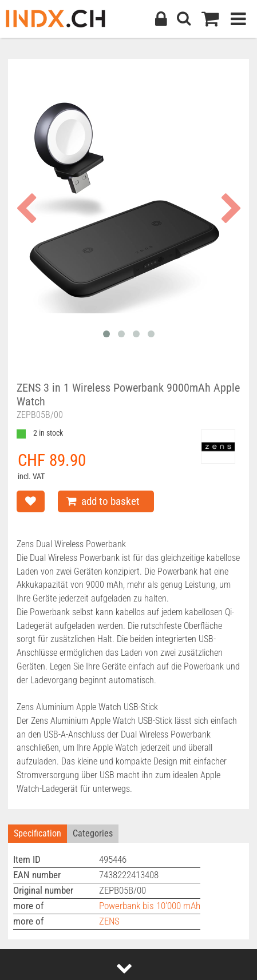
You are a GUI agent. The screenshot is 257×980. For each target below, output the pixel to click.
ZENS (109, 921)
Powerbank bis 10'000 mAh (150, 906)
